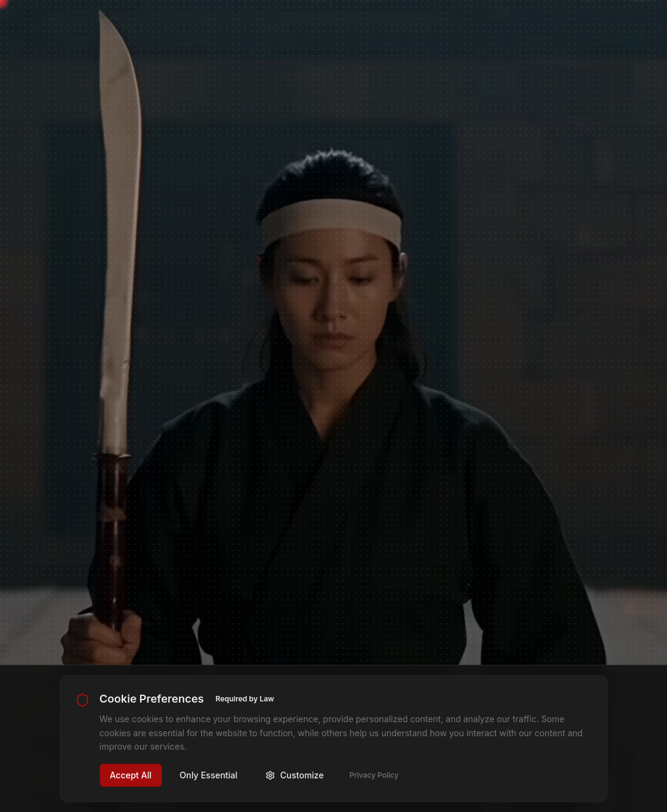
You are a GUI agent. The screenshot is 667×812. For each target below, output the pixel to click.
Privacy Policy (374, 775)
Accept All (131, 775)
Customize (294, 775)
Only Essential (209, 775)
